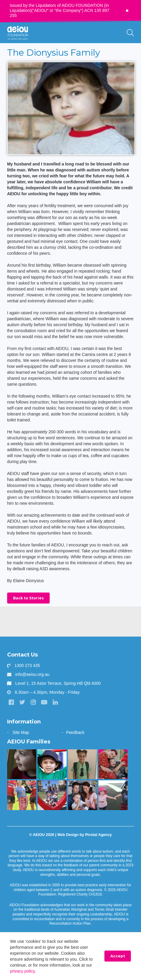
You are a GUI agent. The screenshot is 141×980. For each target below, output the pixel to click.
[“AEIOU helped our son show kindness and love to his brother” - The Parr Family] (52, 795)
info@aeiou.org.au (33, 674)
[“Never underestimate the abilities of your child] (82, 795)
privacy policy (22, 971)
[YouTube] (44, 702)
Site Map (21, 732)
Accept (118, 956)
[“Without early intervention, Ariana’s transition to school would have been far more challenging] (82, 764)
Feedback (75, 732)
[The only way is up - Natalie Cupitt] (22, 764)
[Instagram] (33, 702)
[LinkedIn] (55, 702)
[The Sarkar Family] (52, 764)
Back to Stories (28, 598)
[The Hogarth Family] (113, 795)
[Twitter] (22, 702)
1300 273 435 (27, 665)
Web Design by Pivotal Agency (84, 835)
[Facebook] (11, 702)
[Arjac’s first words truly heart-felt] (113, 764)
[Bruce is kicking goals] (22, 795)
